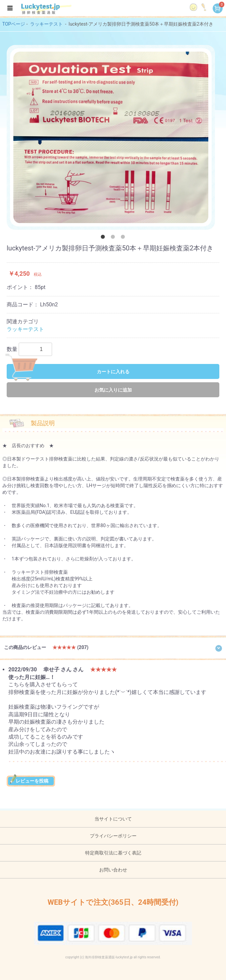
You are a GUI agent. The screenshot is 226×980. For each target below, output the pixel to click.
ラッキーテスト (46, 24)
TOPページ (14, 24)
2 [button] (114, 238)
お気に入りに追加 (113, 390)
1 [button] (104, 238)
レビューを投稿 (31, 781)
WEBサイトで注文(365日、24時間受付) (113, 902)
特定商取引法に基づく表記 (113, 853)
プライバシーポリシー (113, 836)
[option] (111, 137)
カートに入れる (68, 371)
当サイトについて (113, 819)
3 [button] (124, 238)
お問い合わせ (113, 870)
